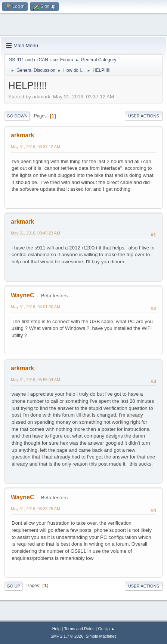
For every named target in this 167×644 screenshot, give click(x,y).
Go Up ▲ (106, 629)
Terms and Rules (79, 629)
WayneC (22, 295)
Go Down (17, 116)
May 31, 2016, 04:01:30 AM (35, 307)
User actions (144, 116)
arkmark (22, 135)
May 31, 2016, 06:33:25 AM (35, 509)
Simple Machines (101, 636)
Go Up (13, 586)
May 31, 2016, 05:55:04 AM (35, 380)
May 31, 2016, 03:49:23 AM (35, 233)
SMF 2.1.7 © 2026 (67, 636)
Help (56, 629)
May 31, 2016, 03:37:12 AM (35, 147)
